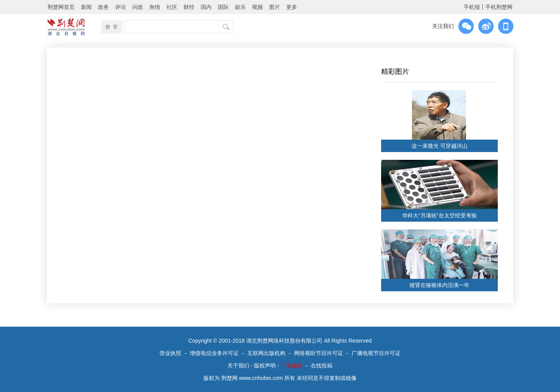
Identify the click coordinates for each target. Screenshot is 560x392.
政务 (103, 7)
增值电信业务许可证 (214, 353)
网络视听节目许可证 (318, 353)
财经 (189, 7)
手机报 (472, 7)
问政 (138, 7)
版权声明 (265, 366)
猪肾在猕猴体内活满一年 (439, 285)
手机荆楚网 (499, 7)
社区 (172, 7)
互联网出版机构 (266, 353)
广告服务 (292, 366)
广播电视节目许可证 (376, 353)
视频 (257, 7)
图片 (275, 7)
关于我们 (238, 366)
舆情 (155, 7)
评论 (121, 7)
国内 (206, 7)
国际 (223, 7)
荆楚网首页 (61, 7)
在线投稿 (322, 366)
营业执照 (170, 353)
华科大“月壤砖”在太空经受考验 (439, 215)
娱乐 (240, 7)
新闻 (86, 7)
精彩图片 (395, 72)
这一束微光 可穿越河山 (439, 146)
